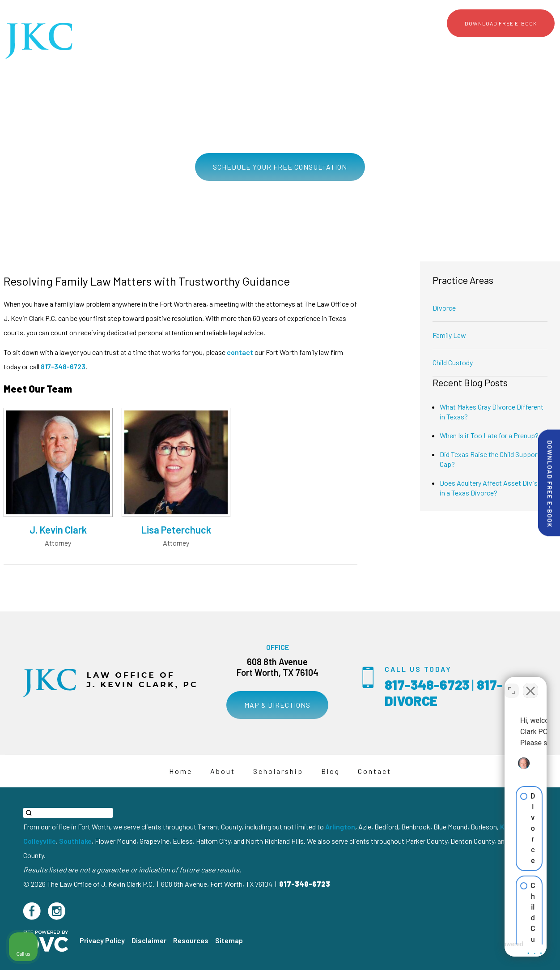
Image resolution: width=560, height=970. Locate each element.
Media (473, 48)
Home (300, 48)
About (332, 48)
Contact (535, 48)
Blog (502, 48)
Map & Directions (277, 705)
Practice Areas (378, 48)
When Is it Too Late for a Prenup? (489, 435)
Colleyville (40, 841)
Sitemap (229, 940)
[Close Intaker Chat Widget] (530, 684)
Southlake (75, 841)
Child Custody (453, 362)
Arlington (340, 827)
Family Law (449, 335)
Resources (191, 940)
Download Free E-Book (501, 23)
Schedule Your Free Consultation (280, 167)
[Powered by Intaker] (484, 951)
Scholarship (432, 48)
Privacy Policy (102, 940)
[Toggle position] (512, 684)
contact (240, 352)
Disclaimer (149, 940)
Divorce (444, 308)
